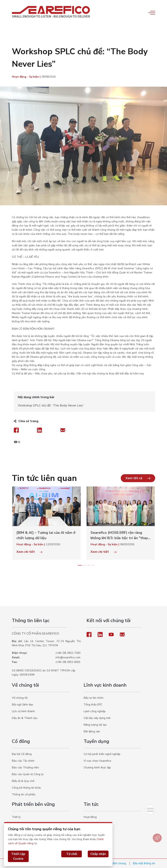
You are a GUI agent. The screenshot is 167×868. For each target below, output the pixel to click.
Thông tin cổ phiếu (24, 794)
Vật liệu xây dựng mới (97, 718)
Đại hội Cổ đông (22, 754)
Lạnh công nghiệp (95, 711)
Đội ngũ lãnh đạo (23, 705)
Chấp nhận (98, 854)
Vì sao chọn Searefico (97, 761)
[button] (138, 478)
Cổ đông (21, 741)
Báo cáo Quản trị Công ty (28, 774)
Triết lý (16, 817)
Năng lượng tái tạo (95, 725)
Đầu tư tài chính (93, 698)
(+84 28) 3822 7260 (68, 653)
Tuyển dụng (96, 741)
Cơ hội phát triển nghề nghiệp (102, 754)
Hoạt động (90, 817)
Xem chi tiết (29, 552)
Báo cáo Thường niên (25, 768)
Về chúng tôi (25, 685)
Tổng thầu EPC (93, 705)
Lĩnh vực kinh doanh (105, 685)
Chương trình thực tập (97, 768)
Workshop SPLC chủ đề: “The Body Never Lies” (51, 405)
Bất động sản (92, 731)
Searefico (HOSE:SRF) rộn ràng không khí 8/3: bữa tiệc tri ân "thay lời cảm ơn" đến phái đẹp (119, 535)
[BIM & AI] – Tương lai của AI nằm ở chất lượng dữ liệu (46, 535)
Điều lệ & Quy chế (23, 781)
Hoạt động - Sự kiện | (27, 77)
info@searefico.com (68, 657)
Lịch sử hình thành (23, 711)
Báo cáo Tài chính (23, 761)
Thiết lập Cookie (18, 856)
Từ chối (72, 854)
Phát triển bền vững (33, 804)
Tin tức (91, 804)
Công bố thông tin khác (26, 788)
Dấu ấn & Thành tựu (25, 718)
